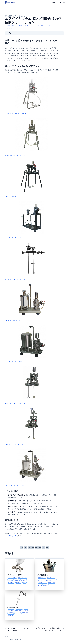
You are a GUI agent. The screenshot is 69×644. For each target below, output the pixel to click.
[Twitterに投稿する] (26, 547)
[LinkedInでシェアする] (22, 547)
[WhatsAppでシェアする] (43, 547)
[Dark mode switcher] (61, 2)
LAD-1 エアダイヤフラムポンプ (23, 385)
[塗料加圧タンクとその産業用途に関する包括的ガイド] (50, 574)
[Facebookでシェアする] (40, 547)
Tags (7, 636)
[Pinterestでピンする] (36, 547)
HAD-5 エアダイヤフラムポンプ (26, 302)
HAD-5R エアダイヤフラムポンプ (26, 468)
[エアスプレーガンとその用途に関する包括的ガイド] (19, 574)
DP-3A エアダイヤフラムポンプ (27, 137)
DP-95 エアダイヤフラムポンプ (27, 261)
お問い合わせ (12, 536)
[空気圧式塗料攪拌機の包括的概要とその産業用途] (19, 606)
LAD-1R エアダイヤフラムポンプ (22, 426)
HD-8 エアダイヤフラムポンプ (25, 344)
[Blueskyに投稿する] (29, 547)
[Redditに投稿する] (33, 547)
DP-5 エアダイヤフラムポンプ (24, 178)
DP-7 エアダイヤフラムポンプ (25, 220)
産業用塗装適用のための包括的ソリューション (18, 16)
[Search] (58, 2)
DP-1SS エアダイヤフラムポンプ (27, 96)
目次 (10, 33)
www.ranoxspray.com (16, 639)
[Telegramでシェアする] (47, 547)
